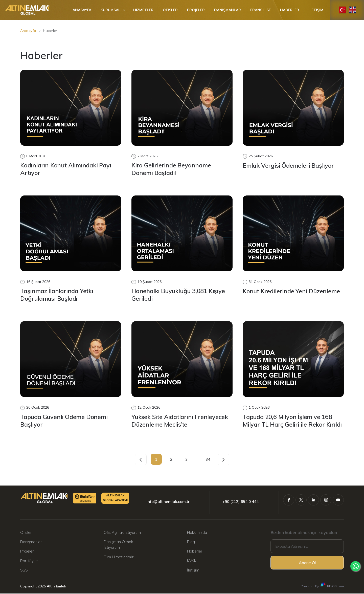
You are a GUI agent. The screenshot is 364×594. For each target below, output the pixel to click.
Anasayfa (28, 31)
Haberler (195, 552)
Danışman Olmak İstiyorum (118, 545)
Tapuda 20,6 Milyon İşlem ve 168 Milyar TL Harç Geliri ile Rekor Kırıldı (293, 421)
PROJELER (196, 10)
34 (208, 459)
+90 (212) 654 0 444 (241, 502)
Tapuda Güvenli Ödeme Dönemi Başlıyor (65, 421)
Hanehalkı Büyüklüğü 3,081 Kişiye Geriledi (179, 295)
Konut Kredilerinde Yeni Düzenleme (292, 291)
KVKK (192, 561)
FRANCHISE (260, 10)
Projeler (27, 552)
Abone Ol (307, 563)
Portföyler (29, 561)
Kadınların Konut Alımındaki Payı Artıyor (67, 169)
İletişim (193, 571)
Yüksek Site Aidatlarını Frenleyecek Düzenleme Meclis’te (181, 421)
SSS (24, 571)
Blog (191, 542)
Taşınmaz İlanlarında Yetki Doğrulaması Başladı (58, 295)
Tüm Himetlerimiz (119, 557)
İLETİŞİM (316, 10)
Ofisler (26, 533)
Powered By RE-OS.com (322, 585)
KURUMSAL (110, 10)
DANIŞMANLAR (227, 10)
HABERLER (290, 10)
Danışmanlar (31, 542)
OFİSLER (170, 10)
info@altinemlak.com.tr (168, 502)
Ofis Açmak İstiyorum (122, 533)
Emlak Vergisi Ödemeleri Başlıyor (289, 165)
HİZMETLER (143, 10)
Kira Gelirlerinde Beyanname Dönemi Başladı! (172, 169)
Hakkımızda (197, 533)
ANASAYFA (82, 10)
